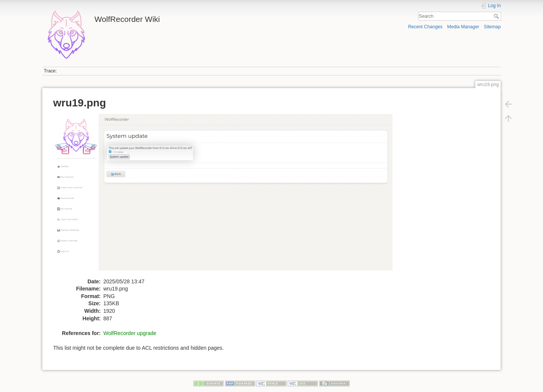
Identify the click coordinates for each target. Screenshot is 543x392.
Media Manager (463, 27)
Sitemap (492, 27)
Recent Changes (425, 27)
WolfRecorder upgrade (130, 333)
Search (497, 16)
